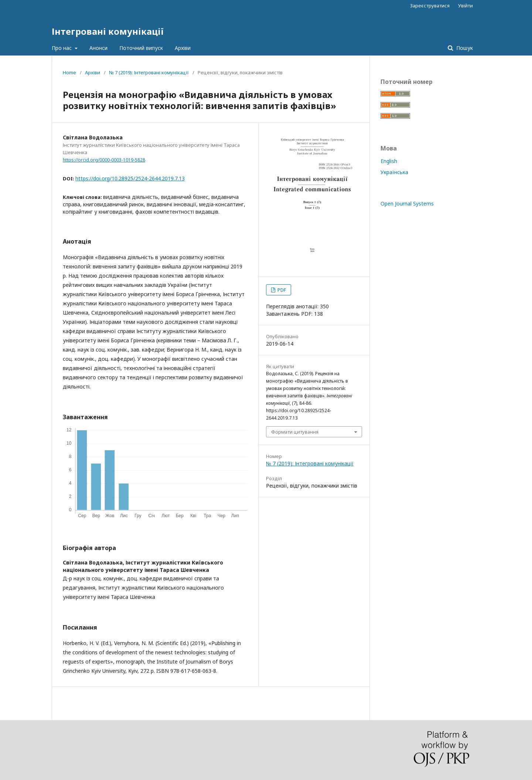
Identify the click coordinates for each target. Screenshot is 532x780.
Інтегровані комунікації (108, 31)
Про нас (62, 48)
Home (69, 72)
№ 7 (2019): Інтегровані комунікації (149, 72)
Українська (394, 172)
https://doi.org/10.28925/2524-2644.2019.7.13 (130, 178)
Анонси (98, 48)
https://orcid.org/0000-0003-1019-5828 (104, 160)
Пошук (464, 48)
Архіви (183, 48)
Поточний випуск (141, 48)
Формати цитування (295, 432)
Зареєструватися (430, 6)
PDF (281, 290)
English (389, 161)
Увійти (465, 6)
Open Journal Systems (407, 204)
